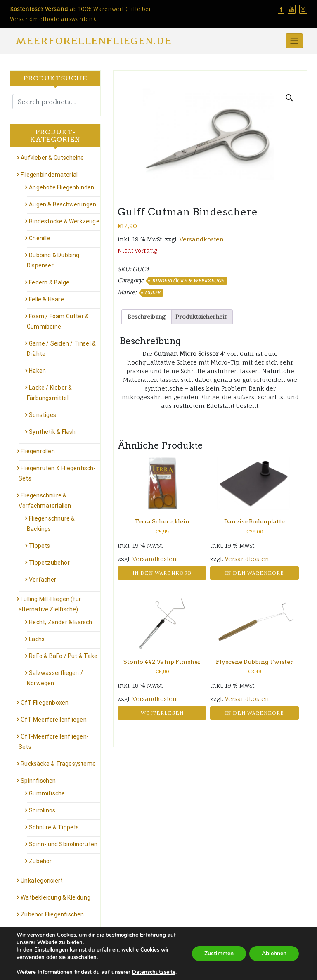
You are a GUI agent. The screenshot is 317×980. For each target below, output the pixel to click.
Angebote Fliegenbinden (62, 187)
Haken (37, 371)
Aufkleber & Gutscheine (52, 158)
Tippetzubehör (49, 563)
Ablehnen (274, 953)
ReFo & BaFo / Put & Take (63, 656)
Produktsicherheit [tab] (201, 317)
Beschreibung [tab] (147, 317)
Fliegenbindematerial (49, 175)
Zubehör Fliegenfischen (52, 914)
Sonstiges (43, 415)
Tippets (39, 546)
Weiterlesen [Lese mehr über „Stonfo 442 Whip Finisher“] (162, 713)
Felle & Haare (46, 299)
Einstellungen (51, 950)
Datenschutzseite (154, 972)
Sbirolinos (42, 810)
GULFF (153, 293)
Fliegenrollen (38, 451)
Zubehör (40, 861)
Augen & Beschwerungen (63, 204)
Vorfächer (43, 580)
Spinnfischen (38, 781)
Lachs (37, 639)
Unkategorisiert (42, 881)
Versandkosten (202, 239)
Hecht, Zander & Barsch (60, 622)
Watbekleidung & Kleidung (56, 897)
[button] (289, 98)
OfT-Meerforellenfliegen (54, 720)
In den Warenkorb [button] (162, 573)
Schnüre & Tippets (54, 827)
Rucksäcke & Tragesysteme (58, 764)
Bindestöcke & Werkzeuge (188, 281)
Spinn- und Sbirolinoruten (63, 844)
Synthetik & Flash (52, 432)
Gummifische (47, 793)
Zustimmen (219, 953)
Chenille (40, 238)
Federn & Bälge (49, 282)
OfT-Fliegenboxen (45, 703)
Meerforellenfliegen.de (94, 41)
